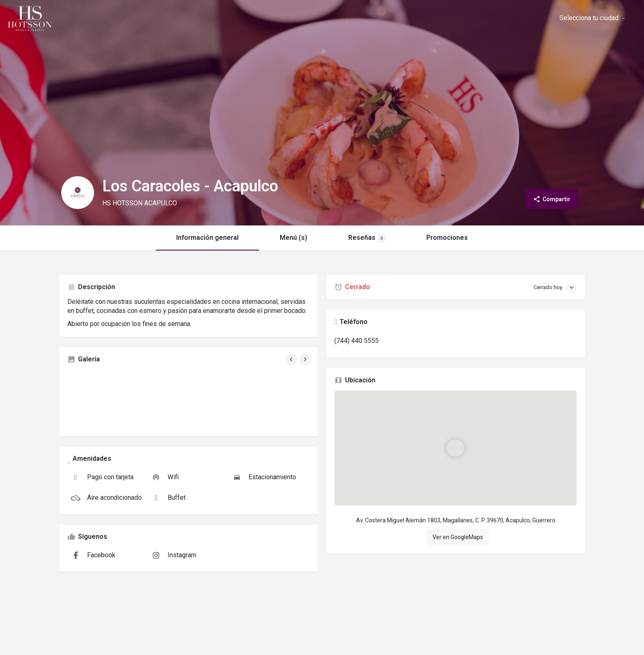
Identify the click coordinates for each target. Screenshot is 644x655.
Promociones (447, 238)
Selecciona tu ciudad (589, 18)
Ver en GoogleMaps (458, 537)
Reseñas (367, 238)
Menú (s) (293, 238)
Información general (207, 238)
